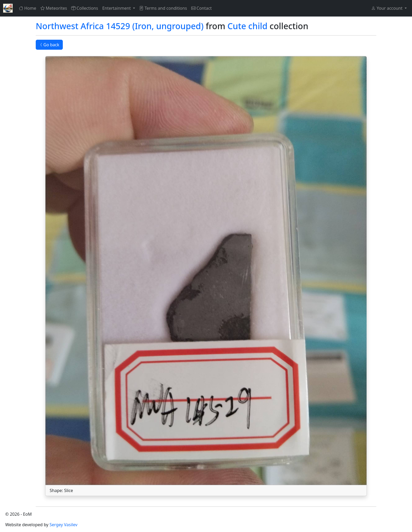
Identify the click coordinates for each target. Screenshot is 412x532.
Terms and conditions (163, 8)
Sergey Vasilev (63, 525)
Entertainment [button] (117, 8)
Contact (202, 8)
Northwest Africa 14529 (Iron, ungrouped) (120, 26)
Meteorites (54, 8)
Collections (85, 8)
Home (28, 8)
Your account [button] (387, 8)
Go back (49, 45)
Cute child (248, 26)
